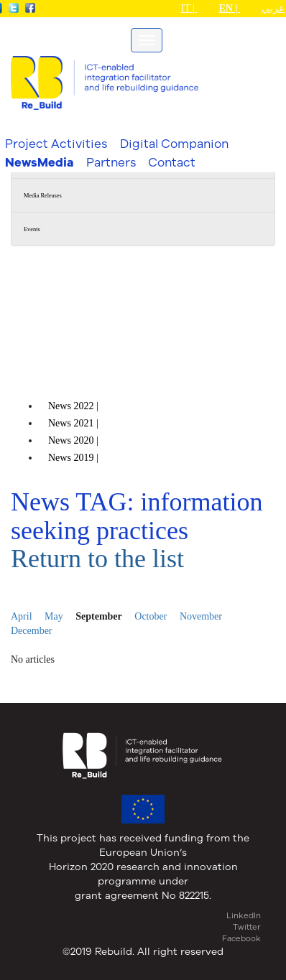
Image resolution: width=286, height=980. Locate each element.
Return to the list (97, 559)
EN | (229, 8)
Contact (172, 162)
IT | (189, 8)
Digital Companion (174, 143)
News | (74, 406)
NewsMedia (39, 162)
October (151, 616)
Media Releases (43, 196)
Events (32, 229)
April (22, 616)
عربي (273, 8)
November (201, 616)
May (54, 616)
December (32, 631)
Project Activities (56, 143)
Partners (111, 162)
